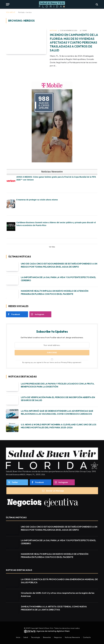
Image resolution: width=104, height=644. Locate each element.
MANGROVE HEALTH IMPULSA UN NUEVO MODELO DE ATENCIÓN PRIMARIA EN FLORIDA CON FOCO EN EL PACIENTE (55, 292)
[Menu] (8, 4)
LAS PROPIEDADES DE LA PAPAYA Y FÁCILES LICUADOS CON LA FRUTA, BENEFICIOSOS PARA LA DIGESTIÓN (58, 385)
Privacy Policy (67, 362)
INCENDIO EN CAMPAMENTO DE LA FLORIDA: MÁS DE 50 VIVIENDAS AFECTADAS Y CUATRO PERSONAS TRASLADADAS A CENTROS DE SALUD (74, 42)
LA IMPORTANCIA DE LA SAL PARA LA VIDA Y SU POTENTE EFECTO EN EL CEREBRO (58, 279)
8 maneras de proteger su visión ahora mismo (37, 200)
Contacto (87, 637)
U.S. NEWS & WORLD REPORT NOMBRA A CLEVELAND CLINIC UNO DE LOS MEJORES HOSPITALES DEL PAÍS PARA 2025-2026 (59, 426)
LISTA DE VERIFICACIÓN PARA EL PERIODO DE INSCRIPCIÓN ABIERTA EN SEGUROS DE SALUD (58, 399)
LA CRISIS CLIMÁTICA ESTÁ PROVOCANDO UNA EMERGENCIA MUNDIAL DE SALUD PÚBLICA (59, 581)
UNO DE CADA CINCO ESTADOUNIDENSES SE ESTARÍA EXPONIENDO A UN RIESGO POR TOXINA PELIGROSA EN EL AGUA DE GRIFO (59, 265)
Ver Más (52, 247)
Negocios (58, 637)
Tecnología (35, 637)
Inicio (18, 637)
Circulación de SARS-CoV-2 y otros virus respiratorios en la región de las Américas (58, 594)
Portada (21, 12)
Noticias (53, 31)
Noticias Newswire (72, 637)
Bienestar (47, 637)
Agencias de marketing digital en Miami (53, 631)
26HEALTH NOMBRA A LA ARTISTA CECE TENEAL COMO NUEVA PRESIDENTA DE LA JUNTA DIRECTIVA (54, 608)
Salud (26, 637)
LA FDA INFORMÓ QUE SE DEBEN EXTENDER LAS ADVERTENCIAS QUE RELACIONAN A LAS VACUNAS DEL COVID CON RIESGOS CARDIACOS (57, 412)
